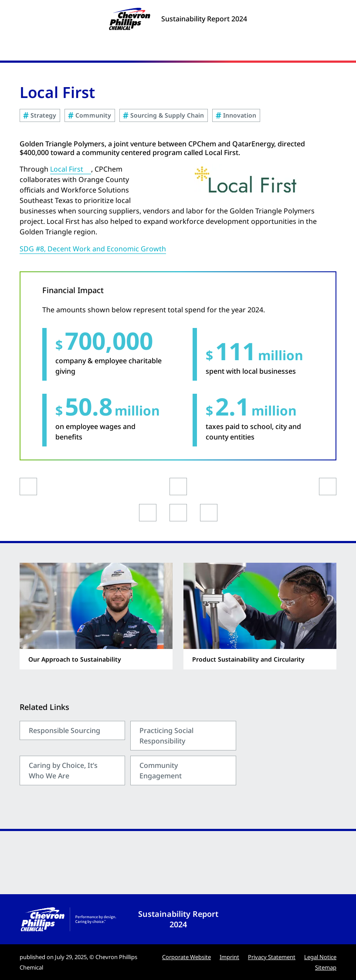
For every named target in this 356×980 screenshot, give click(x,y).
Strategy (43, 115)
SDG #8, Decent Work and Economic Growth (93, 249)
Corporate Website (186, 957)
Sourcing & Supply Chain (167, 115)
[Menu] (178, 50)
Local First (67, 169)
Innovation (240, 115)
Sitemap (326, 967)
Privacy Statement (272, 957)
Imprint (229, 957)
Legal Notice (320, 957)
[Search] (330, 50)
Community (93, 115)
